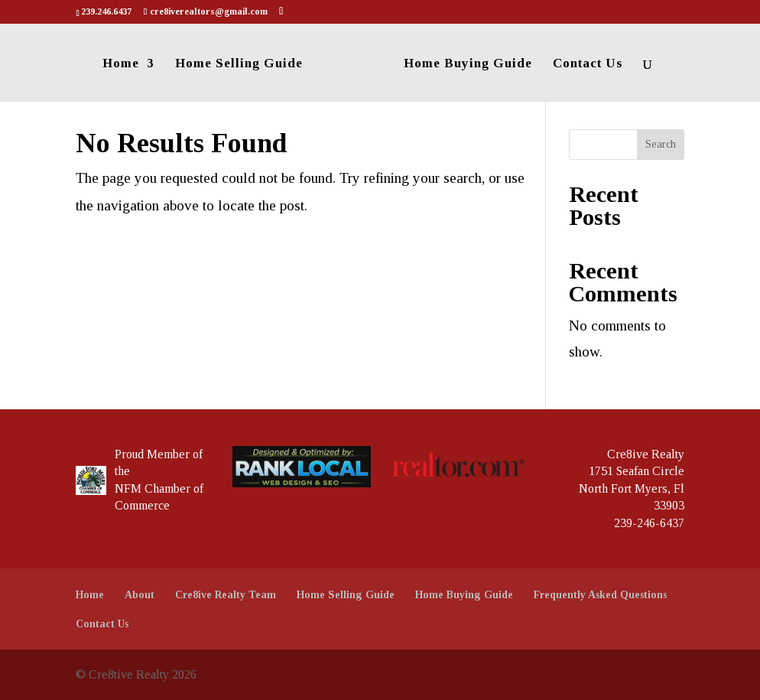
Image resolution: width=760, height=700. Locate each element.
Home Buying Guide (468, 64)
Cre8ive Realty (646, 454)
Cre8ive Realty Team (226, 595)
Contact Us (588, 64)
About (140, 595)
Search (661, 144)
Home (121, 64)
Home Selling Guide (239, 64)
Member (168, 454)
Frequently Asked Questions (600, 595)
